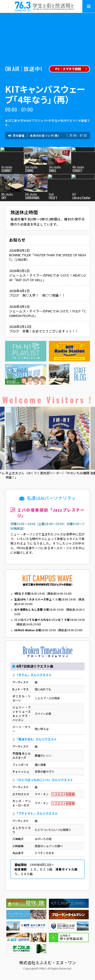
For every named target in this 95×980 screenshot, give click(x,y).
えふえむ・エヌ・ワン (48, 6)
